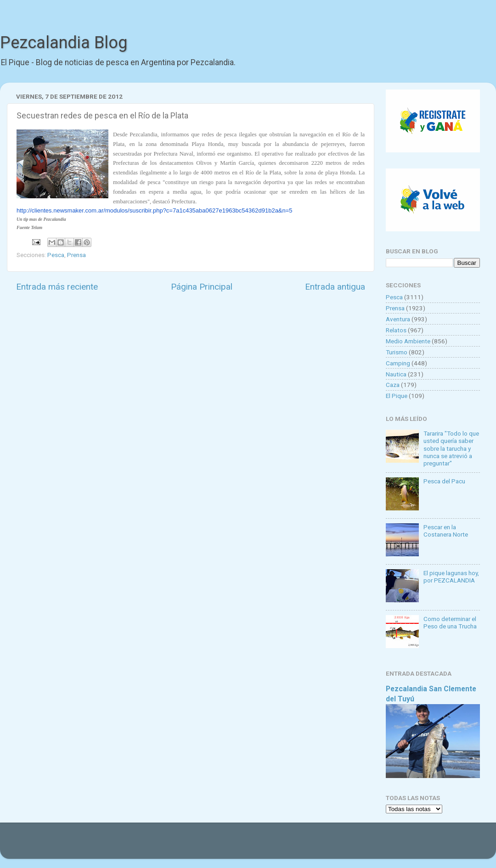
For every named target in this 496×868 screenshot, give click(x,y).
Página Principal (202, 287)
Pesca (56, 255)
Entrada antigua (335, 287)
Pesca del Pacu (444, 481)
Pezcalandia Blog (64, 43)
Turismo (397, 352)
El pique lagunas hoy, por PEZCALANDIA (451, 577)
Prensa (76, 255)
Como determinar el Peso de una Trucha (450, 622)
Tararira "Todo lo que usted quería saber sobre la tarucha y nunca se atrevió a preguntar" (451, 448)
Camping (398, 363)
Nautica (396, 374)
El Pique (397, 396)
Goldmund (264, 845)
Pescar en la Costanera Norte (446, 531)
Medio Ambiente (408, 341)
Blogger (342, 845)
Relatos (396, 330)
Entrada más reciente (57, 287)
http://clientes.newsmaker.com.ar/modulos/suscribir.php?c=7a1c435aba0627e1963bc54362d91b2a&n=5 (155, 210)
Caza (393, 385)
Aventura (398, 319)
